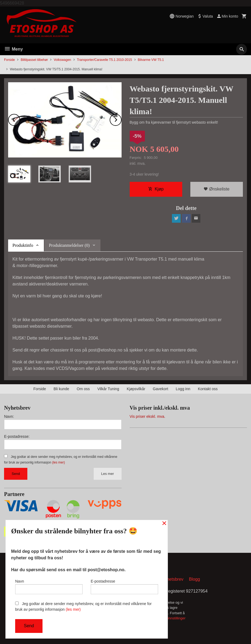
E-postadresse (124, 587)
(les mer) (58, 462)
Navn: (9, 416)
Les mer (108, 474)
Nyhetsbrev (172, 579)
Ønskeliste (216, 189)
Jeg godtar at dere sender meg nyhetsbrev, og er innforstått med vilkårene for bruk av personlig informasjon (83, 607)
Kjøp (156, 189)
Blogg (195, 579)
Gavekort (160, 389)
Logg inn (183, 389)
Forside (9, 60)
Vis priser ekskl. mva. (148, 416)
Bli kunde (61, 389)
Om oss (83, 389)
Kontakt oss (208, 389)
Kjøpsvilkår (136, 389)
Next (121, 119)
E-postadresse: (17, 436)
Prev (20, 119)
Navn (49, 587)
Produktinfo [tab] (23, 245)
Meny (13, 49)
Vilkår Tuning (108, 389)
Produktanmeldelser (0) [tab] (69, 245)
